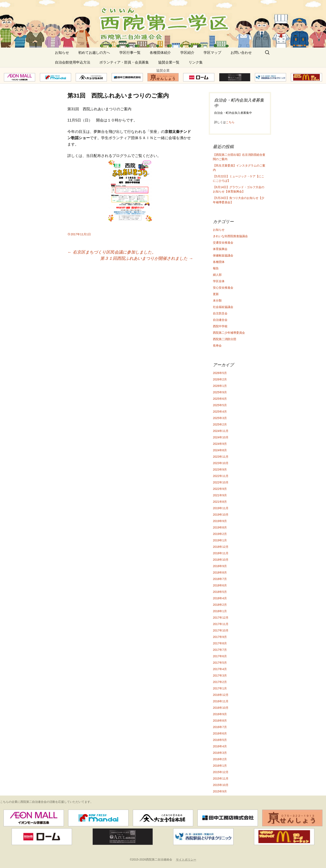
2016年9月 (220, 714)
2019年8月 (220, 527)
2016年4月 (220, 746)
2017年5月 (220, 663)
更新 (216, 294)
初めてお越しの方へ (94, 53)
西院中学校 (220, 326)
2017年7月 (220, 650)
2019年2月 (220, 534)
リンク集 (196, 62)
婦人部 (217, 275)
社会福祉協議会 (223, 307)
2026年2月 (220, 379)
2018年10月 (221, 560)
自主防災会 (220, 313)
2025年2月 (220, 424)
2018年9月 (220, 566)
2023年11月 (221, 457)
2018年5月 (220, 592)
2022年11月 (221, 476)
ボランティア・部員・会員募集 (124, 62)
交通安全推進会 (223, 243)
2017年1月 (220, 688)
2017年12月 (221, 618)
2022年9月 (220, 489)
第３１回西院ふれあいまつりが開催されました (147, 258)
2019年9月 (220, 521)
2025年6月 (220, 399)
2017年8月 (220, 643)
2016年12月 (221, 695)
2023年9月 (220, 470)
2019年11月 (221, 508)
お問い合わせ (241, 53)
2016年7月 (220, 727)
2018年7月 (220, 579)
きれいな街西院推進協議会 (230, 236)
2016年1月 (220, 766)
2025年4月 (220, 412)
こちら (230, 122)
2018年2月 (220, 605)
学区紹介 (187, 53)
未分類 (217, 300)
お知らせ (62, 53)
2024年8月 (220, 450)
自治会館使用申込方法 (73, 62)
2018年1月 (220, 611)
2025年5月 (220, 405)
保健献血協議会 (223, 255)
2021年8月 (220, 502)
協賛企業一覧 (169, 62)
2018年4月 (220, 598)
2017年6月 (220, 656)
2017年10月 (221, 630)
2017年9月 (220, 637)
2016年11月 (221, 701)
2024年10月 (221, 437)
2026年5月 (220, 373)
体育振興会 (220, 249)
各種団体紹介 (160, 53)
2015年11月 (221, 779)
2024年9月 (220, 444)
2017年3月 (220, 676)
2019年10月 (221, 515)
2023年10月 (221, 463)
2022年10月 (221, 482)
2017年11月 (221, 624)
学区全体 (219, 281)
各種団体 (219, 262)
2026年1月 (220, 386)
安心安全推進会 (223, 288)
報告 (216, 268)
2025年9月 (220, 392)
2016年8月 (220, 721)
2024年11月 (221, 431)
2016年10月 (221, 708)
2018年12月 (221, 547)
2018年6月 (220, 585)
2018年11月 (221, 553)
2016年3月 (220, 753)
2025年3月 (220, 418)
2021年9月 (220, 495)
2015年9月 (220, 791)
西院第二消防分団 (225, 339)
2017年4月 (220, 669)
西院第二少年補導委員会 (229, 333)
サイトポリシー (186, 859)
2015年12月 (221, 772)
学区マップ (212, 53)
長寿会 (217, 346)
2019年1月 (220, 540)
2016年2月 (220, 759)
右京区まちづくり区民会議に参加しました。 (112, 252)
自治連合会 (220, 320)
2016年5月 (220, 740)
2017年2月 (220, 682)
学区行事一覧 (130, 53)
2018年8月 (220, 573)
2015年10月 (221, 785)
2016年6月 (220, 733)
